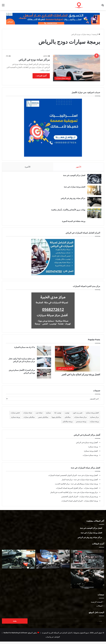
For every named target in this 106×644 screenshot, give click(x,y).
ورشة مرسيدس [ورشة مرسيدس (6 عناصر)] (81, 424)
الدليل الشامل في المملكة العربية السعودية (57, 635)
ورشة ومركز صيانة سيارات (88, 499)
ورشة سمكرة (93, 449)
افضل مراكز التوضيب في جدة (73, 176)
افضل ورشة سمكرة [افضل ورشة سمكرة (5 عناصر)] (92, 415)
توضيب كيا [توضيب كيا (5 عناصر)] (58, 415)
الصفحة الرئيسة (97, 604)
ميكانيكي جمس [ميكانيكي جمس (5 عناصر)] (43, 420)
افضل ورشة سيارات (91, 491)
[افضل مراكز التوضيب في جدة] (93, 180)
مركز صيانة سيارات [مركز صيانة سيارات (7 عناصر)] (80, 420)
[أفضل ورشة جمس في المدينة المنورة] (53, 562)
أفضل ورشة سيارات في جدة (88, 478)
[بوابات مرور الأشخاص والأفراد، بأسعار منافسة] (93, 214)
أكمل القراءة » (41, 76)
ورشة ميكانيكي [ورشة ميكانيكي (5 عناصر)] (68, 424)
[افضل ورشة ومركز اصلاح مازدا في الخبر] (78, 361)
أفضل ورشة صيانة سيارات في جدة (86, 482)
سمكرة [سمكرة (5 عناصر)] (48, 415)
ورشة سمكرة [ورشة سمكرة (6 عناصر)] (16, 420)
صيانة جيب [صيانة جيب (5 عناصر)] (39, 415)
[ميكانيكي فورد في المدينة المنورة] (87, 581)
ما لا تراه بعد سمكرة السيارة (25, 350)
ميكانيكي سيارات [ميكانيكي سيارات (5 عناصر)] (29, 420)
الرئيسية (96, 34)
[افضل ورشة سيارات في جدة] (93, 191)
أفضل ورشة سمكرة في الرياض (87, 445)
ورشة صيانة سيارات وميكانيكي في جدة (84, 486)
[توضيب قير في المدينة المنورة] (87, 562)
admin (46, 56)
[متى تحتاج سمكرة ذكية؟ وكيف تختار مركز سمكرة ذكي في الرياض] (44, 365)
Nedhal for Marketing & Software (15, 635)
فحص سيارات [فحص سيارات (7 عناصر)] (15, 415)
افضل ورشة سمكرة (91, 453)
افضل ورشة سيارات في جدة (73, 188)
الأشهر (79, 167)
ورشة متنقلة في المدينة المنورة (72, 222)
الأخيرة (28, 167)
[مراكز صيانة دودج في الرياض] (77, 68)
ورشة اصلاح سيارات (91, 503)
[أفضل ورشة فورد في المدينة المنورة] (19, 562)
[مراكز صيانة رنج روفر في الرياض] (93, 203)
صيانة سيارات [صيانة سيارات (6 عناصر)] (28, 415)
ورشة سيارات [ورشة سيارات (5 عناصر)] (94, 424)
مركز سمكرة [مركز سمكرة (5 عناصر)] (94, 420)
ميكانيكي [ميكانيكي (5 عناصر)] (68, 420)
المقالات (99, 608)
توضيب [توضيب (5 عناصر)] (67, 415)
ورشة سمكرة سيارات (90, 458)
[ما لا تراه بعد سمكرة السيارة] (44, 353)
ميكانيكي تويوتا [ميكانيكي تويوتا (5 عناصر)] (56, 420)
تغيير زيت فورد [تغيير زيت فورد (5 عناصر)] (78, 415)
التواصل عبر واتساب (53, 639)
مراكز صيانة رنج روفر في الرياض (72, 199)
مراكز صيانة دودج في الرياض (34, 60)
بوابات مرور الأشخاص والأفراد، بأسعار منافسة (67, 211)
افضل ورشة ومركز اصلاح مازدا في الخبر (81, 377)
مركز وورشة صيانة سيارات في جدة (85, 495)
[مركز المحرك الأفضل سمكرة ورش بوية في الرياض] (44, 376)
